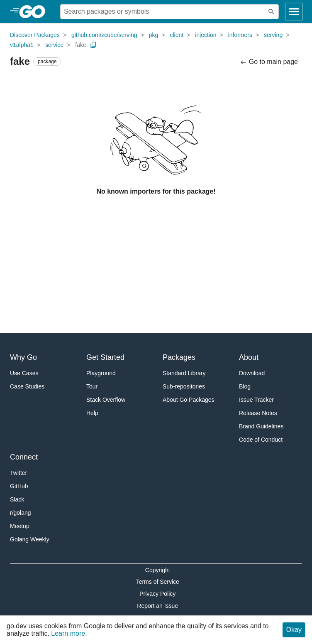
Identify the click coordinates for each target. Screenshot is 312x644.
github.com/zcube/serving (104, 35)
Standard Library (184, 373)
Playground (101, 373)
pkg (154, 35)
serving (273, 35)
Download (252, 373)
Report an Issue (157, 606)
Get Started (105, 357)
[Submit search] (271, 12)
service (54, 45)
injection (206, 35)
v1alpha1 (22, 45)
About (249, 357)
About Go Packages (189, 400)
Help (92, 413)
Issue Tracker (256, 400)
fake (80, 45)
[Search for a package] (162, 12)
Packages (179, 357)
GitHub (19, 486)
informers (240, 35)
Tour (92, 386)
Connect (24, 457)
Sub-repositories (184, 386)
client (177, 35)
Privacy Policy (157, 594)
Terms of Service (158, 582)
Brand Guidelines (261, 426)
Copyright (158, 570)
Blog (245, 386)
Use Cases (24, 373)
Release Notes (258, 413)
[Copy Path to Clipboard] (93, 45)
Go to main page (269, 62)
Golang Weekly (30, 539)
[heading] (35, 12)
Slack (17, 499)
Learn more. (69, 633)
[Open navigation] (294, 12)
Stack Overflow (106, 400)
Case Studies (27, 386)
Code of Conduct (261, 440)
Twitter (18, 473)
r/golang (21, 513)
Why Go (23, 357)
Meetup (20, 526)
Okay (294, 630)
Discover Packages (35, 35)
